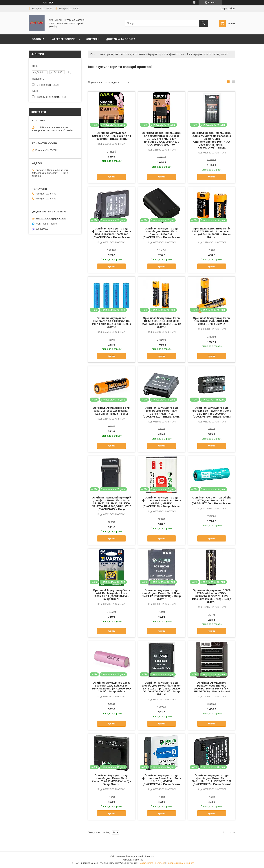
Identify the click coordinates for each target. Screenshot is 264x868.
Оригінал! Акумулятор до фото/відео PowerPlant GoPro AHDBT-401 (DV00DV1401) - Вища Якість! (162, 412)
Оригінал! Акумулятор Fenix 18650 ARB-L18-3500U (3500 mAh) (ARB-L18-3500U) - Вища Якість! (162, 322)
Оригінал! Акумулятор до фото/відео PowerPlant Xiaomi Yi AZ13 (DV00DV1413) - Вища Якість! (111, 780)
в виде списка (234, 82)
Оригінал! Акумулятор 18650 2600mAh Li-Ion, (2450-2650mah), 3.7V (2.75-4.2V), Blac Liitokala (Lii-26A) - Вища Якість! (212, 596)
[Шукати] (203, 23)
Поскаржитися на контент (152, 863)
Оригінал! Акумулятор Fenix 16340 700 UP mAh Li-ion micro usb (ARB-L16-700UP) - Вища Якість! (212, 233)
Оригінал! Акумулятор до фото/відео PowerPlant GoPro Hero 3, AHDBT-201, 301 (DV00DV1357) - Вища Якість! (212, 780)
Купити (111, 177)
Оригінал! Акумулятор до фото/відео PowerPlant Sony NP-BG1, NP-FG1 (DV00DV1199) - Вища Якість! (162, 502)
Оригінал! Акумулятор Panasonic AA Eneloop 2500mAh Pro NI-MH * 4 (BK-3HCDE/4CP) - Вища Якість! (212, 687)
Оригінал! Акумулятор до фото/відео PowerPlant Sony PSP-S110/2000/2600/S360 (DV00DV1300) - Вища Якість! (112, 233)
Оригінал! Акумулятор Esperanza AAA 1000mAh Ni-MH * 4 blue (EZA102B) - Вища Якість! (111, 322)
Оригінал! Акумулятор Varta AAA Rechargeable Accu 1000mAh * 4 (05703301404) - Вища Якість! (111, 595)
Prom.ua (149, 856)
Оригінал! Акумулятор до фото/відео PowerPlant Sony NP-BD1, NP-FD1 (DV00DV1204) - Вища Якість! (162, 780)
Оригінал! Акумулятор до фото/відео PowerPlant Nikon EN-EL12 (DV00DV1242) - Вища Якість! (162, 595)
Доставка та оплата (121, 39)
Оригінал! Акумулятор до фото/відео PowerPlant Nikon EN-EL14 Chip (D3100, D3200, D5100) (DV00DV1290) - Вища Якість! (162, 689)
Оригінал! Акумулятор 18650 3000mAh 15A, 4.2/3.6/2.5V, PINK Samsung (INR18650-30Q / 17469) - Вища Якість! (112, 687)
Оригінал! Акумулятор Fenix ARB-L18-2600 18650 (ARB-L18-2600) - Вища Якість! (112, 411)
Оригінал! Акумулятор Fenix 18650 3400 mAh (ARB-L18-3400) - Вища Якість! (212, 321)
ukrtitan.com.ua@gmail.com (51, 219)
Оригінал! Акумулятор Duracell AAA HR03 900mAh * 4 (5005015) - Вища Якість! (112, 136)
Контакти (92, 39)
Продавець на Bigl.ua (132, 860)
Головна (38, 39)
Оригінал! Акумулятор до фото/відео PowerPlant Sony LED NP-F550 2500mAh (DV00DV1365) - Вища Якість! (212, 412)
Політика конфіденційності (180, 863)
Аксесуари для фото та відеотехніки (123, 54)
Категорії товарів (63, 39)
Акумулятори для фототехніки (166, 54)
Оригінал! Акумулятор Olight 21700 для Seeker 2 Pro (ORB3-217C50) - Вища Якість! (212, 500)
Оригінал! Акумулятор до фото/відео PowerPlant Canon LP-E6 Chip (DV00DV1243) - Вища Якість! (162, 233)
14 (230, 832)
